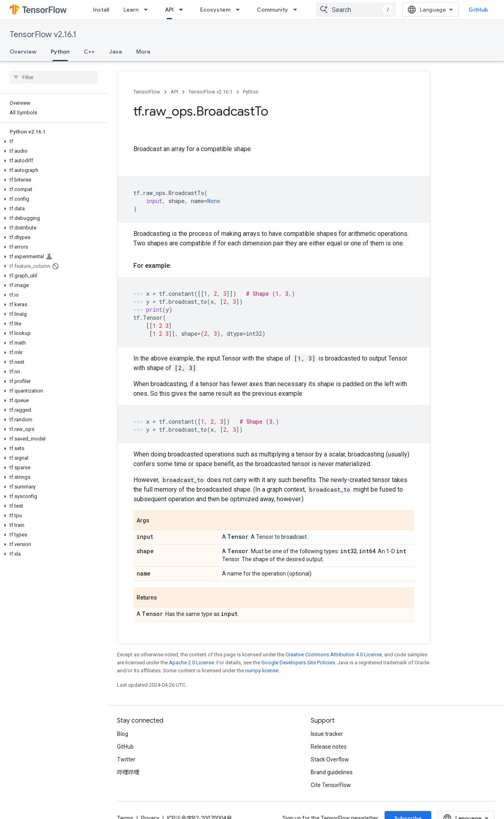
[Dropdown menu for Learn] (148, 10)
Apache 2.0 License (191, 663)
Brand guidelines (332, 772)
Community (272, 10)
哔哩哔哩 (128, 772)
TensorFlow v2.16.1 (43, 35)
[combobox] (356, 10)
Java (115, 52)
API (174, 92)
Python (251, 92)
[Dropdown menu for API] (183, 10)
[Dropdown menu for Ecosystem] (240, 10)
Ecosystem (215, 10)
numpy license (262, 671)
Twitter (126, 759)
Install (101, 10)
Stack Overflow (330, 759)
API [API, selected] (169, 10)
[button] (52, 141)
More (143, 52)
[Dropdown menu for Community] (298, 10)
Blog (123, 734)
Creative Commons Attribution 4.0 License (334, 655)
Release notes (329, 747)
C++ (89, 52)
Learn (131, 10)
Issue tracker (327, 734)
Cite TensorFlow (331, 785)
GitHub (478, 10)
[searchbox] (54, 77)
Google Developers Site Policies (298, 663)
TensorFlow (147, 92)
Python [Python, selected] (60, 52)
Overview (23, 52)
